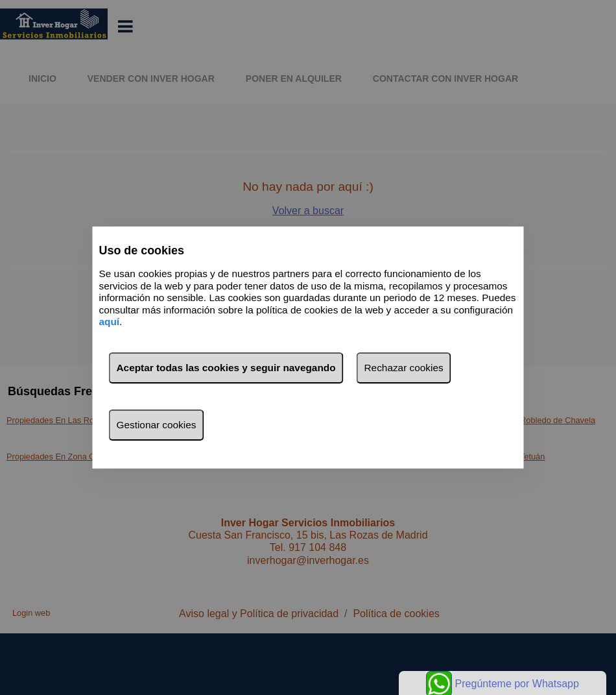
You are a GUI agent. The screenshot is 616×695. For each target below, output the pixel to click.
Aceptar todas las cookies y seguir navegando (226, 368)
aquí (110, 322)
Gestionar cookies (157, 425)
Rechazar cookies (404, 368)
